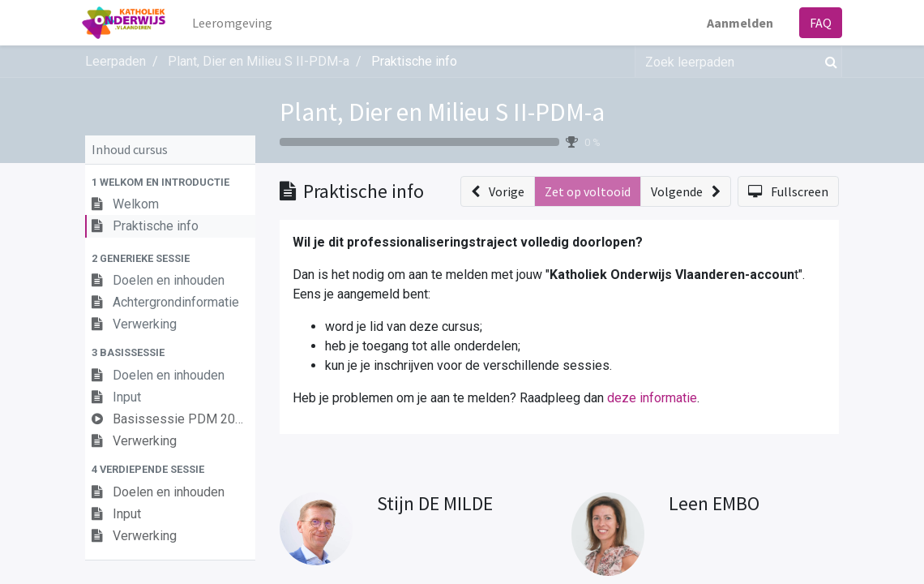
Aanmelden (737, 23)
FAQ (817, 23)
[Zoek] (828, 62)
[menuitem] (236, 23)
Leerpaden (115, 61)
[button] (170, 182)
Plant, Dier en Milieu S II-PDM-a (442, 112)
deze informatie (652, 398)
